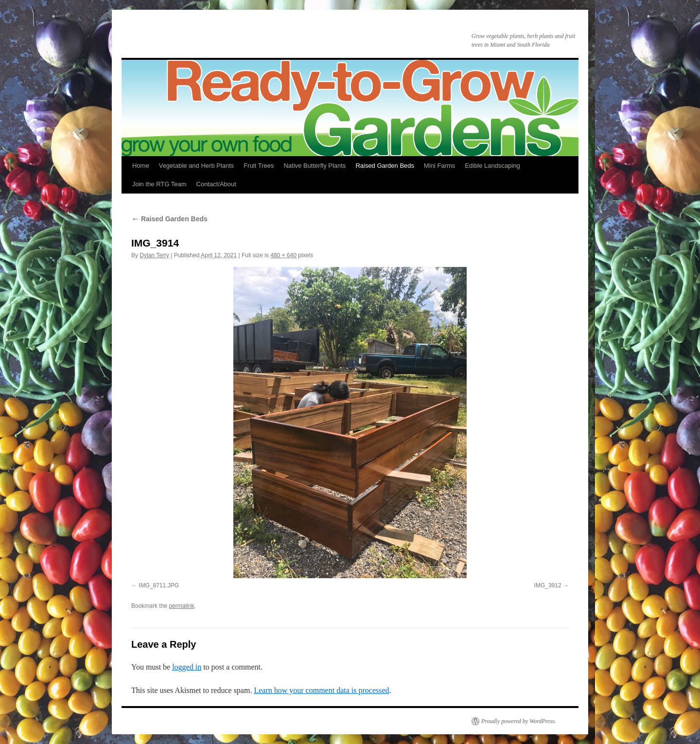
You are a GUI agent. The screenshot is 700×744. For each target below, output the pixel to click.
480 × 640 (283, 255)
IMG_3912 (548, 585)
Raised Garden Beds (385, 166)
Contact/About (216, 184)
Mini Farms (439, 166)
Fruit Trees (259, 166)
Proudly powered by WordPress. (519, 721)
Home (141, 166)
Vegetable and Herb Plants (197, 166)
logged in (187, 667)
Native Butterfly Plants (315, 166)
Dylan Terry (154, 255)
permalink (181, 606)
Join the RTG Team (159, 184)
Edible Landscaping (492, 166)
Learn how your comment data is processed (321, 690)
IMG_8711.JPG (159, 585)
